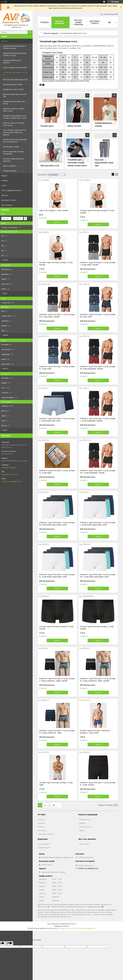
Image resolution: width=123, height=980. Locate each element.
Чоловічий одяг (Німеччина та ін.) (15, 73)
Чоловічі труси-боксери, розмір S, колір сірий (56, 784)
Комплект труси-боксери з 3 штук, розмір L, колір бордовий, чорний (98, 420)
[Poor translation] (9, 943)
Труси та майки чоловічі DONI (15, 67)
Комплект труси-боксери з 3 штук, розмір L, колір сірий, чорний (98, 264)
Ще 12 (6, 369)
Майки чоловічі (74, 126)
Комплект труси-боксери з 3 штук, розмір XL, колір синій (57, 368)
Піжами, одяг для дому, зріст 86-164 (14, 103)
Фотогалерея (7, 205)
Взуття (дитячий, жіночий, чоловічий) (13, 153)
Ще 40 (6, 335)
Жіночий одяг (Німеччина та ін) (15, 80)
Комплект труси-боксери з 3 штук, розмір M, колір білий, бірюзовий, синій (57, 524)
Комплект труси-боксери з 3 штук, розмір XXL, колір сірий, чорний (57, 316)
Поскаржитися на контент (67, 928)
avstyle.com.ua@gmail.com (12, 481)
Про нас (5, 195)
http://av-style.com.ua (10, 474)
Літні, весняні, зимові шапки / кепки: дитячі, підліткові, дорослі (15, 132)
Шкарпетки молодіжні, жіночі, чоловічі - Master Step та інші (15, 117)
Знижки (42, 827)
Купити (57, 222)
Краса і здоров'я (10, 166)
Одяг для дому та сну (50, 166)
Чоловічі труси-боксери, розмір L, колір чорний (97, 628)
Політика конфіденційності (86, 928)
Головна (44, 22)
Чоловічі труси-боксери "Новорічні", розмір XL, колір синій (95, 732)
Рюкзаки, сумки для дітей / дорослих (14, 160)
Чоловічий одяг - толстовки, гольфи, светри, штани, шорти (77, 163)
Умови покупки (45, 848)
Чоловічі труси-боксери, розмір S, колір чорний (56, 264)
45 (54, 805)
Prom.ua (73, 924)
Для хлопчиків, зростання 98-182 (15, 95)
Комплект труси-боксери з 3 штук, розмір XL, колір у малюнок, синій (57, 732)
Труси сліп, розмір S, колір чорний (53, 210)
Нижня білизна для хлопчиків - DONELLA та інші (15, 54)
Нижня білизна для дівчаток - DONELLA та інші (15, 47)
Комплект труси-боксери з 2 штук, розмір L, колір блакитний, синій (57, 420)
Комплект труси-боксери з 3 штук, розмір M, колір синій (98, 316)
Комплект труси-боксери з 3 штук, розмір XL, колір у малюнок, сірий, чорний (98, 680)
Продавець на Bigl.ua (61, 926)
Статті (4, 185)
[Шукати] (30, 32)
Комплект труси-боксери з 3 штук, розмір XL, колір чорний (98, 784)
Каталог (5, 41)
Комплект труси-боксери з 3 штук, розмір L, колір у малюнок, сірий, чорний (57, 680)
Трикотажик (84, 844)
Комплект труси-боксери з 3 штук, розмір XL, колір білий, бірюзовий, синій (57, 576)
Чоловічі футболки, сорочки (103, 124)
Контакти (42, 830)
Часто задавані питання (11, 190)
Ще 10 (6, 260)
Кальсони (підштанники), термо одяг (104, 163)
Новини (5, 181)
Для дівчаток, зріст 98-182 (13, 89)
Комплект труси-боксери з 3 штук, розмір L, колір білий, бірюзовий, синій (98, 524)
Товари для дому (10, 171)
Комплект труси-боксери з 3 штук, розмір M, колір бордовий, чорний (98, 368)
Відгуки (4, 176)
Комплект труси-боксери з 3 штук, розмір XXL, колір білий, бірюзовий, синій (98, 576)
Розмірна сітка (85, 819)
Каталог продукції (59, 22)
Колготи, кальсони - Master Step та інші (14, 124)
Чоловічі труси (47, 126)
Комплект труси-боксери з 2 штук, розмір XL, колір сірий (57, 472)
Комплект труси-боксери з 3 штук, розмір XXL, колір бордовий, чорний (98, 472)
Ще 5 (5, 293)
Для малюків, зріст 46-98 (13, 84)
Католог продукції (51, 33)
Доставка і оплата (9, 200)
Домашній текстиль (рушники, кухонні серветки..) (15, 141)
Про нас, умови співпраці (78, 22)
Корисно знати (85, 827)
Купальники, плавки (11, 147)
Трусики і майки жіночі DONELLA (12, 61)
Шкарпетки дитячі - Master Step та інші (14, 110)
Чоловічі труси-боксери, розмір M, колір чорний (97, 212)
